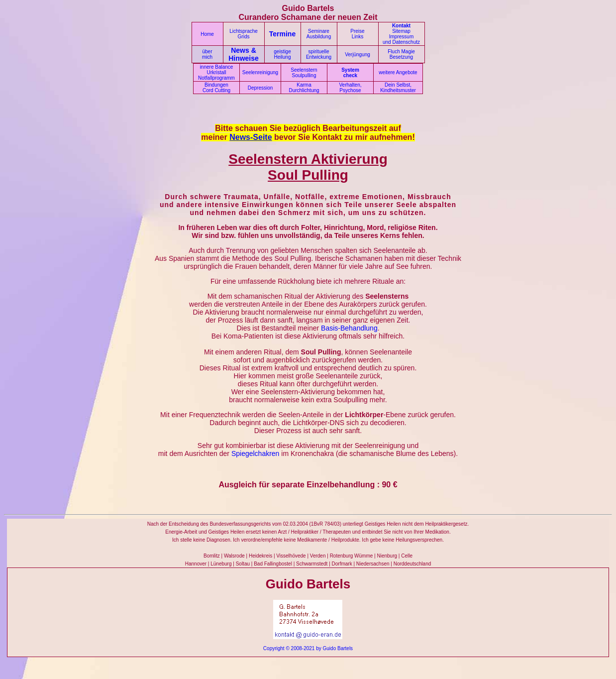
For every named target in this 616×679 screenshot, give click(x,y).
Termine (282, 34)
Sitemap (401, 31)
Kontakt (401, 26)
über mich (207, 54)
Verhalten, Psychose (350, 88)
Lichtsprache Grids (244, 34)
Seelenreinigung (260, 72)
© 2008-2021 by (303, 648)
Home (207, 34)
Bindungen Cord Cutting (216, 88)
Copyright (274, 648)
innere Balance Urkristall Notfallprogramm (216, 72)
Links (358, 37)
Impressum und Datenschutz (401, 39)
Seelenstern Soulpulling (304, 73)
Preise (357, 31)
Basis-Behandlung (349, 328)
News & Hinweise (244, 54)
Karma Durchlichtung (304, 88)
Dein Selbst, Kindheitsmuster (398, 88)
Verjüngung (358, 55)
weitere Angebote (398, 72)
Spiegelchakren (256, 453)
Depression (260, 88)
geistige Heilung (282, 54)
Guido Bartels (338, 648)
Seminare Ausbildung (319, 34)
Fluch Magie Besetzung (401, 54)
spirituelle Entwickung (319, 54)
